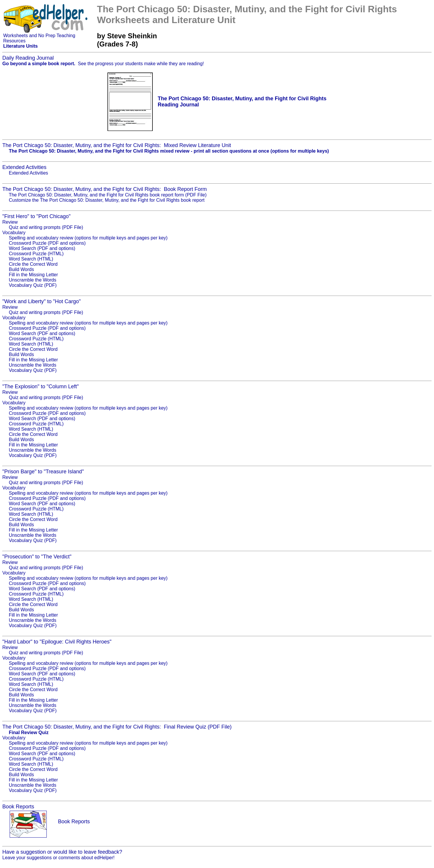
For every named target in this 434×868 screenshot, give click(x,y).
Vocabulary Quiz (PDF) (33, 285)
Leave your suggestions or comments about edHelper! (58, 858)
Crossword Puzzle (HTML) (36, 254)
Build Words (21, 269)
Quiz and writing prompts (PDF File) (46, 227)
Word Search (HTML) (31, 259)
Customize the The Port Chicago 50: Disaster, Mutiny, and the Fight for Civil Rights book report (107, 200)
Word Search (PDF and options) (42, 248)
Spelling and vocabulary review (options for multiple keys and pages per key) (88, 238)
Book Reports (74, 822)
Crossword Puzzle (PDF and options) (47, 243)
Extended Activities (28, 173)
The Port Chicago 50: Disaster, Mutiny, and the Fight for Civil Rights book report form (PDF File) (108, 195)
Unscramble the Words (32, 280)
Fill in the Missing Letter (33, 275)
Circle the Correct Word (33, 264)
